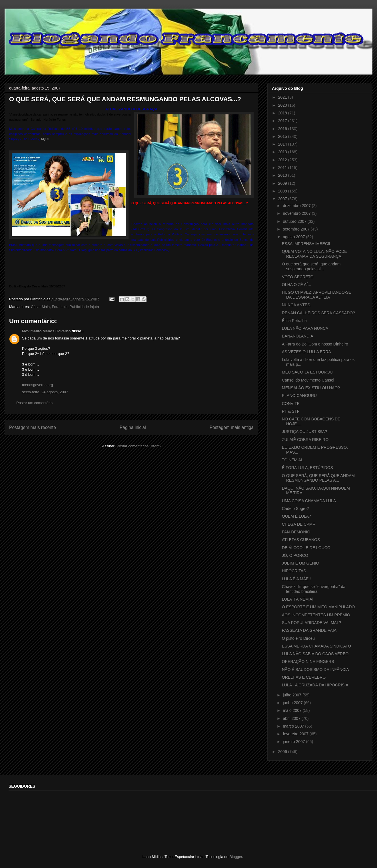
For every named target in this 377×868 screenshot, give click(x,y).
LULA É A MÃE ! (296, 579)
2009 (283, 183)
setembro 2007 (297, 229)
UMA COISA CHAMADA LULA (309, 501)
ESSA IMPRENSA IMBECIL (307, 244)
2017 (283, 121)
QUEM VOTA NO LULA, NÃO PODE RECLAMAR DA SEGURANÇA (314, 254)
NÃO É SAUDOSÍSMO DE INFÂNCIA (315, 670)
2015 (283, 136)
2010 (283, 175)
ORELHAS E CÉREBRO (304, 677)
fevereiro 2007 (296, 734)
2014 (283, 144)
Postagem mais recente (33, 427)
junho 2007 (293, 703)
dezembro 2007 (297, 206)
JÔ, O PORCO (295, 555)
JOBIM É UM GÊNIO (301, 563)
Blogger (236, 857)
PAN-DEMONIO (296, 532)
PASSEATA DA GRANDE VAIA (309, 630)
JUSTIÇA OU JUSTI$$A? (304, 432)
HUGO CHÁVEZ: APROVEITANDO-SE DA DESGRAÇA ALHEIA (317, 295)
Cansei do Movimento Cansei (308, 380)
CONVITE (291, 404)
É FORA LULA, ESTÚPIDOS (307, 468)
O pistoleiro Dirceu (298, 638)
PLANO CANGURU (299, 396)
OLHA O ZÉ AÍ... (296, 285)
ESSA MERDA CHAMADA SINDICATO (316, 646)
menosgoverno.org (37, 385)
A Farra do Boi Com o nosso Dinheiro (315, 344)
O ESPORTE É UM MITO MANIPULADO (318, 607)
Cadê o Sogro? (295, 509)
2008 (283, 191)
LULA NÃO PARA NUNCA (305, 328)
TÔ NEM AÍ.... (294, 460)
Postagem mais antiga (232, 427)
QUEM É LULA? (296, 516)
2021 (283, 97)
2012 (283, 160)
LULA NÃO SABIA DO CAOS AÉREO (315, 654)
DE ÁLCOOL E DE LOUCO (306, 548)
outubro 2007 (295, 221)
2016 (283, 129)
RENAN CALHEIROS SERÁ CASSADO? (318, 313)
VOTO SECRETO (298, 277)
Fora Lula (60, 307)
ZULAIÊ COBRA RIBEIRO (305, 440)
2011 (283, 168)
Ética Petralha (294, 321)
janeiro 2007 (294, 742)
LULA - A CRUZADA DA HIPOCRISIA (315, 685)
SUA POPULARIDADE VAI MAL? (311, 623)
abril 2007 (292, 718)
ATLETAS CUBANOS (301, 540)
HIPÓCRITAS (294, 571)
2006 (283, 752)
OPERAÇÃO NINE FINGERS (308, 662)
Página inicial (133, 427)
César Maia (40, 307)
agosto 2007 (294, 237)
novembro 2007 (297, 213)
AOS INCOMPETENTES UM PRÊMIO (316, 615)
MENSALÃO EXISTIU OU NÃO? (311, 388)
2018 (283, 113)
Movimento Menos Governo (46, 331)
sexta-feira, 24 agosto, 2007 (45, 392)
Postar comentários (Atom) (139, 446)
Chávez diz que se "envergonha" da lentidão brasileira (314, 589)
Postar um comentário (34, 403)
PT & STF (291, 411)
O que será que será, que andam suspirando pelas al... (311, 266)
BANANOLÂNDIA (298, 336)
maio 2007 (293, 710)
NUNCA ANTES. (297, 305)
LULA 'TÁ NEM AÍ (298, 599)
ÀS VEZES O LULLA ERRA (306, 352)
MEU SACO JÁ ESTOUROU (307, 372)
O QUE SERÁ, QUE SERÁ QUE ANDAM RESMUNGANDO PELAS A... (318, 478)
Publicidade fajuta (84, 307)
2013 (283, 152)
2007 (283, 199)
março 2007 (294, 726)
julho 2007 (293, 695)
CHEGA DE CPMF (298, 524)
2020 (283, 105)
